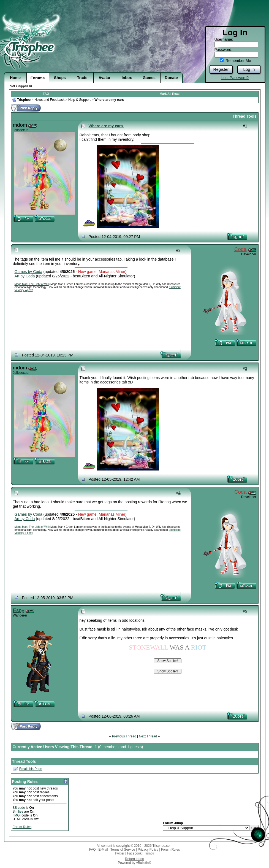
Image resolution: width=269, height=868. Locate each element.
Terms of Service (123, 850)
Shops (60, 78)
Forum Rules (22, 827)
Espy (19, 610)
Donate (171, 78)
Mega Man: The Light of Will (32, 284)
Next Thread (148, 736)
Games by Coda (28, 272)
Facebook (134, 853)
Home (15, 78)
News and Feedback (49, 100)
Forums (38, 78)
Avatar (104, 78)
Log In (249, 69)
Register (221, 69)
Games (149, 78)
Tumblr (149, 853)
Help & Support (79, 100)
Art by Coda (25, 276)
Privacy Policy (148, 850)
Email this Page (31, 769)
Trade (82, 78)
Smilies (18, 812)
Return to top (134, 859)
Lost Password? (235, 78)
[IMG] (17, 815)
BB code (19, 808)
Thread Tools (245, 116)
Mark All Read (170, 94)
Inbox (127, 78)
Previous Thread (124, 736)
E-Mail (103, 850)
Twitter (119, 853)
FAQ (46, 94)
